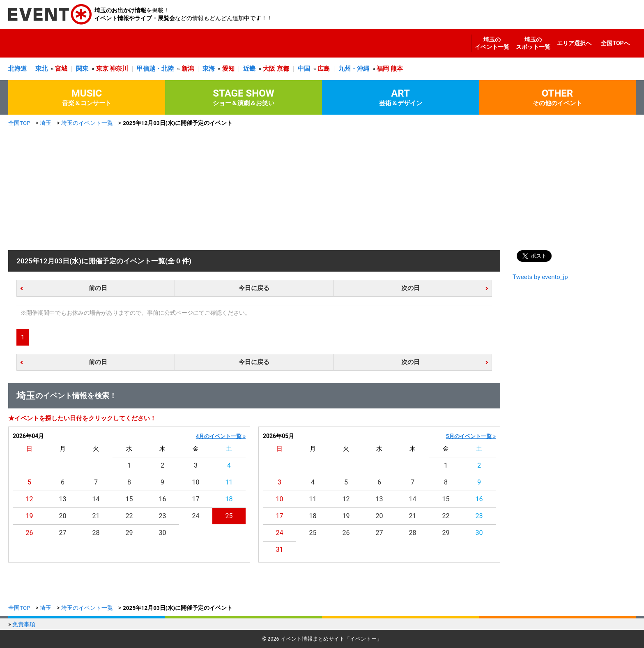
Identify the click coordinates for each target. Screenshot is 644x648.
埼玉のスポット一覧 (533, 43)
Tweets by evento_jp (540, 277)
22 (129, 516)
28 (96, 533)
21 (96, 516)
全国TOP (19, 123)
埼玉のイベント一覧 (492, 43)
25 (229, 516)
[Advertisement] (322, 189)
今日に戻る (254, 288)
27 (63, 533)
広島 (324, 69)
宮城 (61, 69)
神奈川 (119, 69)
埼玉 (46, 123)
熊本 (397, 69)
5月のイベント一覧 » (471, 436)
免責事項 (24, 624)
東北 (41, 69)
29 (129, 533)
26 (30, 533)
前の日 (98, 288)
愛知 (228, 69)
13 (63, 499)
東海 (209, 69)
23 (163, 516)
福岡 (383, 69)
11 (229, 482)
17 (196, 499)
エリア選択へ (574, 43)
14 (96, 499)
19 (30, 516)
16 (163, 499)
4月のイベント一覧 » (221, 436)
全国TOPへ (615, 43)
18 (229, 499)
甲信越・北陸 (155, 69)
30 (163, 533)
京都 (283, 69)
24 (196, 516)
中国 (304, 69)
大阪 (269, 69)
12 (30, 499)
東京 (102, 69)
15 (129, 499)
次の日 (411, 288)
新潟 (188, 69)
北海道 (17, 69)
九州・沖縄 (354, 69)
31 (280, 550)
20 (63, 516)
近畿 (249, 69)
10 (196, 482)
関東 (82, 69)
